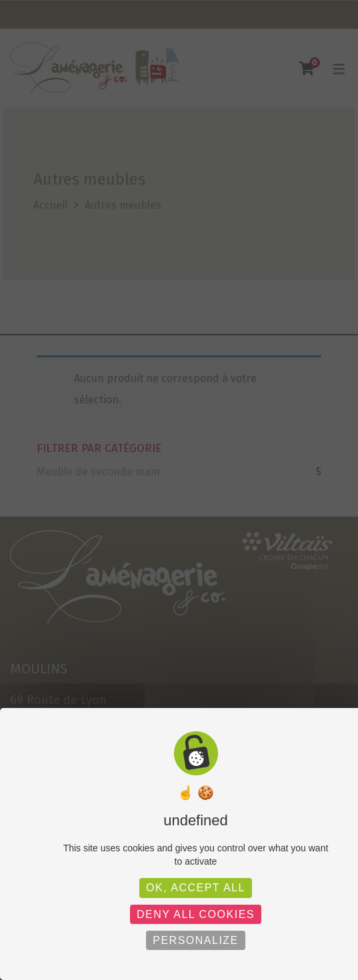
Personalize (196, 940)
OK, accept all (196, 888)
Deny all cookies (196, 914)
